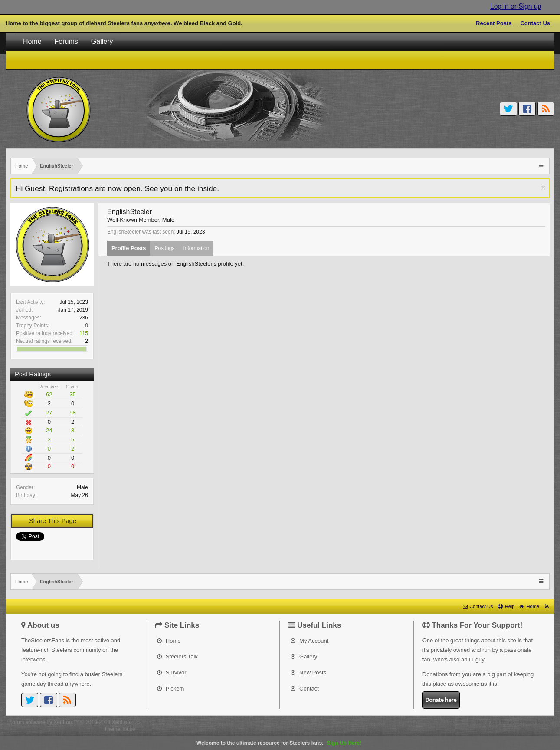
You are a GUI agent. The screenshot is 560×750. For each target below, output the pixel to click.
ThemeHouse (120, 729)
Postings (164, 248)
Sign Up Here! (344, 743)
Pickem (170, 689)
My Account (309, 641)
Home (32, 41)
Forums (66, 41)
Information (196, 248)
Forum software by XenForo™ (75, 722)
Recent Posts (494, 23)
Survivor (172, 673)
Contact (305, 689)
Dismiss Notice (543, 188)
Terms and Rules (495, 722)
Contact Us (535, 23)
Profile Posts (129, 248)
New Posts (308, 673)
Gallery (102, 41)
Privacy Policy (535, 722)
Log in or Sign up (516, 6)
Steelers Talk (177, 656)
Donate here (441, 700)
